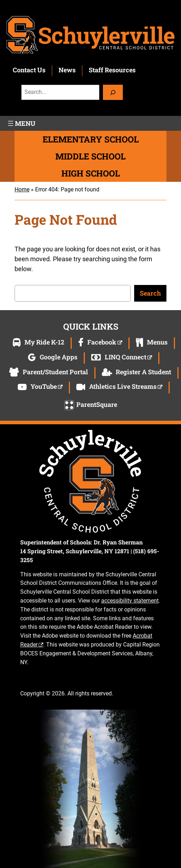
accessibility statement (130, 601)
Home (22, 189)
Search (150, 293)
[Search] (113, 92)
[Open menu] (21, 123)
